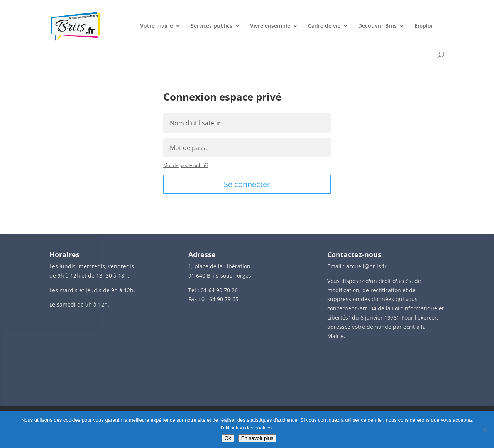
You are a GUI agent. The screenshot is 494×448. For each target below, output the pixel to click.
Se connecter (247, 184)
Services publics (211, 26)
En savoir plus (257, 438)
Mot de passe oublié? (186, 165)
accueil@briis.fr (366, 266)
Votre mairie (156, 26)
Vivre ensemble (270, 26)
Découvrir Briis (377, 26)
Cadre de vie (324, 26)
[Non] (484, 429)
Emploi (424, 26)
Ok (228, 438)
